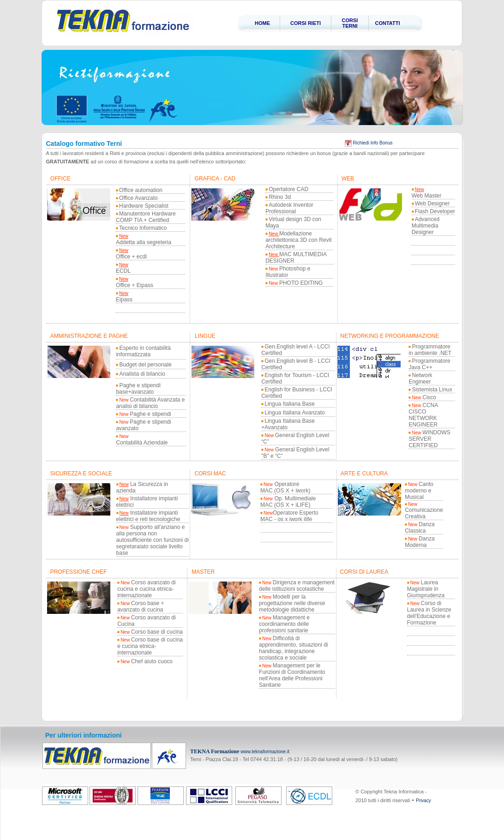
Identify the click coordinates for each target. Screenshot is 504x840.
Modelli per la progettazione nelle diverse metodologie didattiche (292, 603)
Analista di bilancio (142, 374)
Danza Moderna (420, 542)
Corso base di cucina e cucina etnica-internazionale (150, 646)
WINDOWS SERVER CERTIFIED (429, 439)
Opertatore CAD (288, 189)
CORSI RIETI (306, 23)
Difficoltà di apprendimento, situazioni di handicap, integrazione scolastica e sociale (293, 648)
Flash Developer (435, 211)
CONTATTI (388, 23)
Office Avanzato (138, 198)
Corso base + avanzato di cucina (141, 606)
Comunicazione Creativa (424, 511)
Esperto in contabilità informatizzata (143, 351)
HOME (262, 23)
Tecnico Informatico (143, 228)
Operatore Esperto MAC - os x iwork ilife (289, 516)
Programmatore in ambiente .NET (430, 350)
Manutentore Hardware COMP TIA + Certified (146, 217)
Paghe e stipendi (145, 414)
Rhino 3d (280, 197)
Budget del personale (145, 365)
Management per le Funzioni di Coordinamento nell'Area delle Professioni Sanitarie (292, 675)
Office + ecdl (131, 257)
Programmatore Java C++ (429, 364)
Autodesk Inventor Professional (289, 208)
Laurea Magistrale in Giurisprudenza (426, 589)
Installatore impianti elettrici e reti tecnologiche (148, 516)
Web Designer (432, 204)
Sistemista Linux (432, 390)
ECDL (123, 271)
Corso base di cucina (152, 632)
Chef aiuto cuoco (147, 661)
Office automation (141, 190)
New (124, 236)
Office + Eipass (135, 285)
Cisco (424, 397)
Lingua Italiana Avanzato (295, 413)
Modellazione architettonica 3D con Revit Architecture (298, 240)
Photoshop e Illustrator (288, 272)
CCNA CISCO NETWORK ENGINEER (423, 415)
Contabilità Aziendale (142, 443)
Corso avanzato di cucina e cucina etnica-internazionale (147, 589)
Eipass (124, 300)
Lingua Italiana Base (290, 404)
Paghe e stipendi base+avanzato (138, 389)
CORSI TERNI (350, 23)
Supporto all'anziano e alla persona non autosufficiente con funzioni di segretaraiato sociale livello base (153, 540)
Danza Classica (420, 528)
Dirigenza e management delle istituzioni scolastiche (297, 586)
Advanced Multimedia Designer (426, 226)
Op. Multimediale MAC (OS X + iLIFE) (288, 502)
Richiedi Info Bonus (369, 143)
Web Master (426, 196)
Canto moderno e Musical (419, 491)
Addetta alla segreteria (144, 242)
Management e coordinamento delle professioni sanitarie (284, 624)
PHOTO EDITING (301, 283)
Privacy (423, 801)
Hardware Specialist (144, 206)
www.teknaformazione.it (265, 752)
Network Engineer (420, 378)
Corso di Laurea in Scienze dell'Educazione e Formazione (429, 613)
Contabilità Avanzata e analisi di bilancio (150, 403)
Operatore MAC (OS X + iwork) (285, 487)
